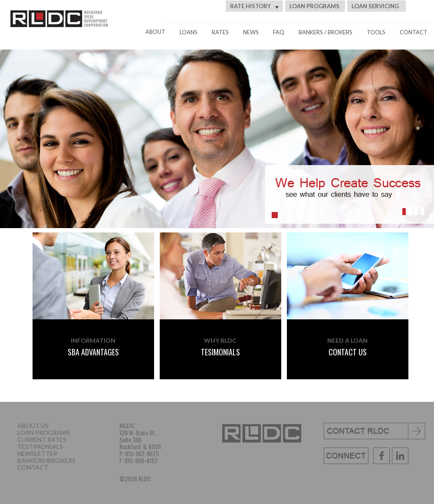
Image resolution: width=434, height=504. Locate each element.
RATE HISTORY (254, 6)
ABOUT (155, 32)
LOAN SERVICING (375, 6)
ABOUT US (33, 426)
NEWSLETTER (37, 453)
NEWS (251, 32)
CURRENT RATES (42, 439)
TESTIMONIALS (40, 446)
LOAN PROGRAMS (314, 6)
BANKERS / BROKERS (325, 32)
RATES (220, 32)
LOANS (189, 32)
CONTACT (414, 32)
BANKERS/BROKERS (46, 460)
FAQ (279, 32)
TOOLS (376, 32)
